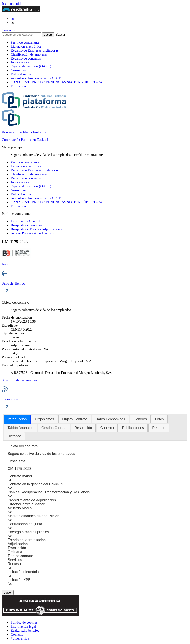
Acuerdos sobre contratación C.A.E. (36, 78)
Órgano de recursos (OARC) (31, 66)
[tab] (17, 419)
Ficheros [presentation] (140, 419)
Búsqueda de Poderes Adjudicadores (36, 229)
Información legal (23, 626)
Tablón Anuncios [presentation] (20, 428)
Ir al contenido (12, 4)
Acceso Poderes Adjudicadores (33, 233)
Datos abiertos (21, 74)
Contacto (8, 30)
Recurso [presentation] (159, 428)
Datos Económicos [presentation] (110, 419)
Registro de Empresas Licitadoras (35, 50)
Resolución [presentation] (83, 428)
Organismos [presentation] (45, 419)
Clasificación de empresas (29, 54)
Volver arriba (20, 638)
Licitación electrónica (26, 46)
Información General (25, 221)
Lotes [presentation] (159, 419)
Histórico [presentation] (14, 436)
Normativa (18, 70)
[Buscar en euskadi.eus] (21, 35)
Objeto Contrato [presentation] (75, 419)
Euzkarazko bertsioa (25, 630)
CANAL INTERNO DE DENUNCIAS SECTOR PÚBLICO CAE (58, 82)
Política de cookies (24, 622)
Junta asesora (20, 62)
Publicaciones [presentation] (133, 428)
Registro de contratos (26, 58)
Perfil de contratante (25, 42)
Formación (18, 86)
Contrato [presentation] (107, 428)
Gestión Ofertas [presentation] (54, 428)
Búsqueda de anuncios (26, 225)
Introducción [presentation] (17, 419)
